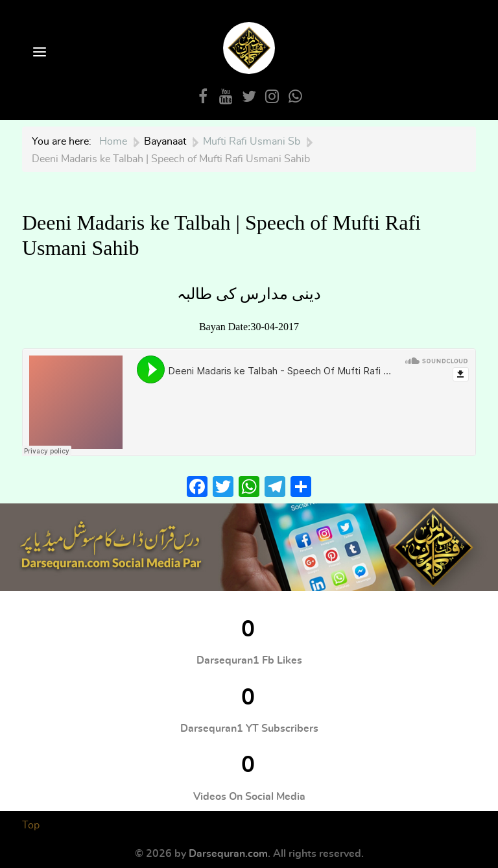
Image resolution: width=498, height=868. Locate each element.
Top (31, 825)
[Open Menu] (38, 53)
